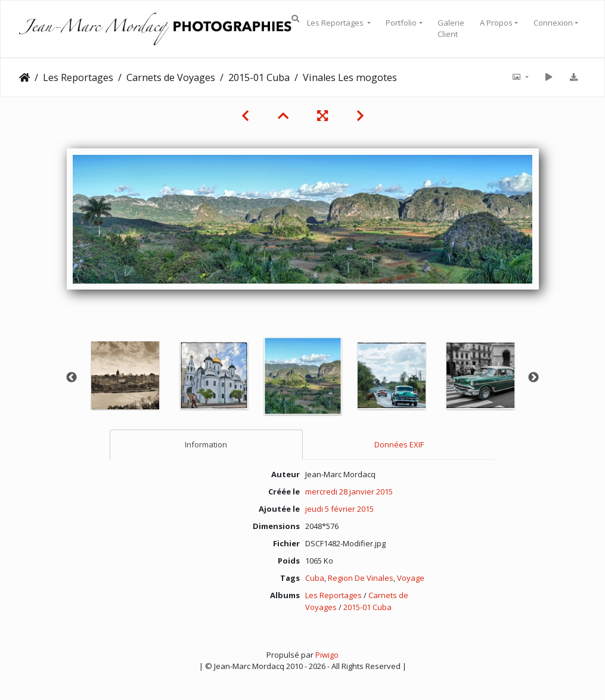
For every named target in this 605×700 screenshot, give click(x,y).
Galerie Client (451, 29)
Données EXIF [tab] (399, 444)
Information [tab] (206, 444)
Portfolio (401, 23)
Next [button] (533, 378)
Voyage (411, 578)
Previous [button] (72, 378)
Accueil (24, 77)
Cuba (315, 578)
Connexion (553, 23)
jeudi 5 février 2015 (339, 509)
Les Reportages (336, 23)
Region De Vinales (361, 578)
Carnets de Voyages (171, 77)
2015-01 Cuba (259, 77)
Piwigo (327, 655)
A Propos (496, 23)
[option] (125, 375)
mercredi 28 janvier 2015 (349, 491)
